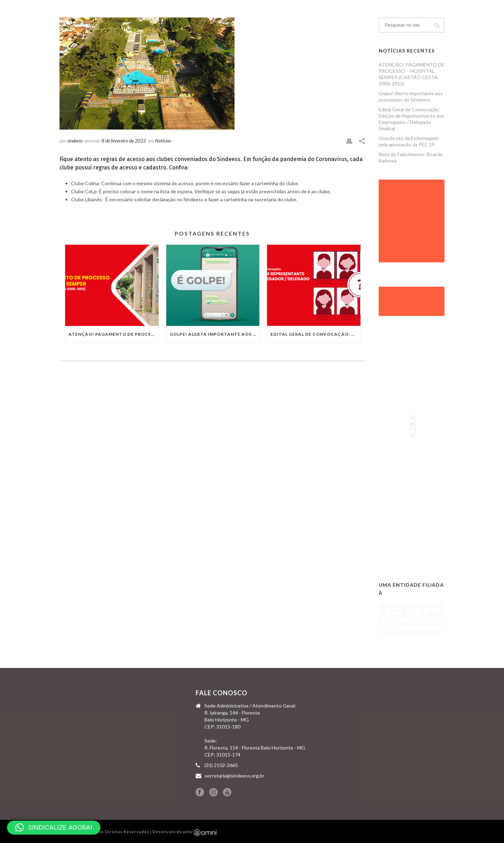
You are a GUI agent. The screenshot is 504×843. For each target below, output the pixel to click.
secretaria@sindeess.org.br (234, 776)
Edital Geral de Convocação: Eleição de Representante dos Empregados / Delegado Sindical (316, 334)
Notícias (163, 141)
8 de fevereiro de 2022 (124, 141)
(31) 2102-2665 (221, 765)
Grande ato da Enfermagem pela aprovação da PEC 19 (409, 141)
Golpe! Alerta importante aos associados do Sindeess (215, 334)
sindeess (75, 141)
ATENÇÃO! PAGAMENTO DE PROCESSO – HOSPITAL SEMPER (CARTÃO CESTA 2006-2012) (114, 334)
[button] (54, 828)
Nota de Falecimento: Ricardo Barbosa (411, 157)
